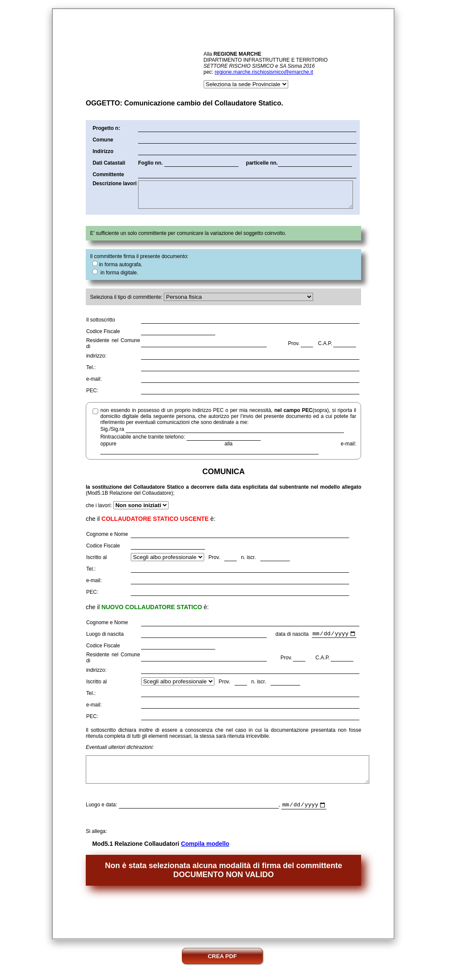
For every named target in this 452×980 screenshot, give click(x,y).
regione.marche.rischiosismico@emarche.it (264, 72)
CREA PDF (222, 968)
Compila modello (205, 856)
